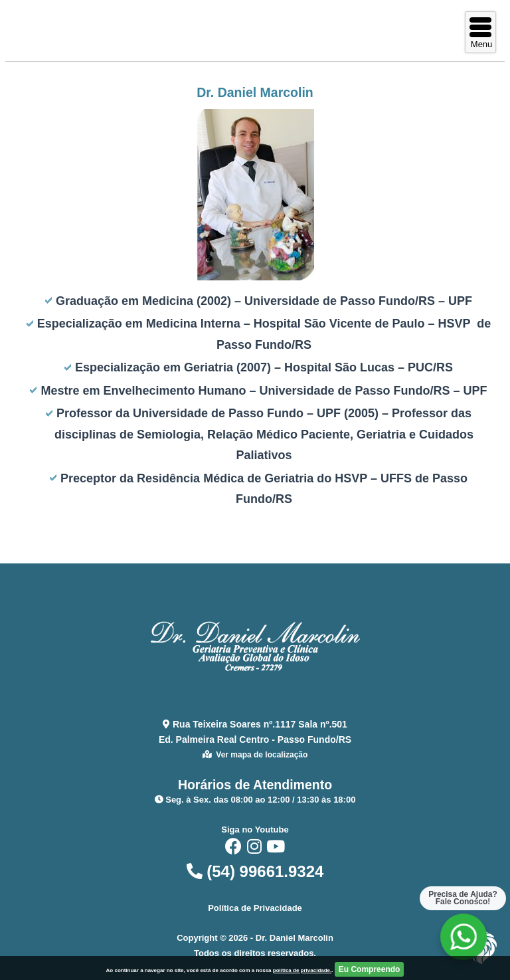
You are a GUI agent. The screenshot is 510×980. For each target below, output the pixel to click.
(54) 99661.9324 (255, 871)
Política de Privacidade (255, 908)
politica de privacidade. (302, 970)
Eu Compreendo (370, 969)
